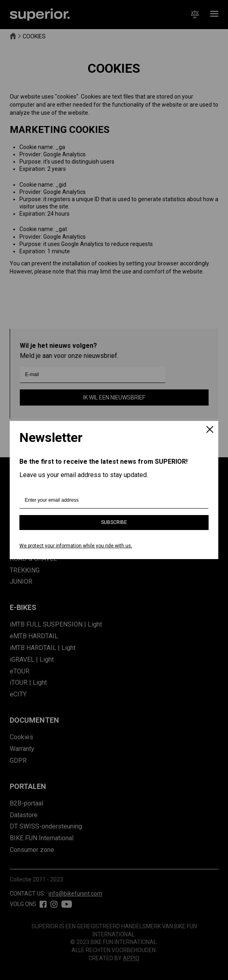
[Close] (210, 430)
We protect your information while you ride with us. (76, 546)
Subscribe (114, 522)
